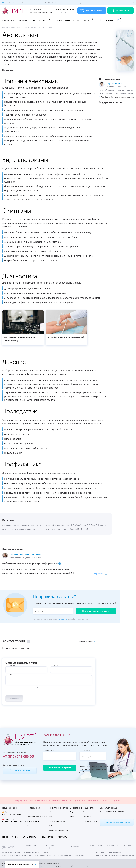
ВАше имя (12, 665)
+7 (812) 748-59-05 (19, 757)
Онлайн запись (121, 11)
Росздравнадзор (112, 845)
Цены (68, 20)
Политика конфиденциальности (55, 846)
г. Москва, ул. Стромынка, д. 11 (14, 820)
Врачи (59, 20)
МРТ (50, 812)
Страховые (87, 816)
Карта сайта (76, 846)
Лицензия (73, 812)
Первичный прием (90, 821)
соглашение (62, 619)
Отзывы (85, 20)
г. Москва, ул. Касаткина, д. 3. (14, 813)
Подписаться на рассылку (96, 611)
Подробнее (98, 573)
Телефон (86, 751)
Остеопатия (31, 826)
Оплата (86, 812)
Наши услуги (47, 836)
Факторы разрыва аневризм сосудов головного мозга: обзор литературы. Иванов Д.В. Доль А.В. (46, 529)
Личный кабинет (122, 20)
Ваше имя (50, 751)
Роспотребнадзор (95, 845)
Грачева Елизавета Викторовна (26, 554)
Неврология (31, 812)
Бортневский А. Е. (116, 83)
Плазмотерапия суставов (58, 830)
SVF (50, 816)
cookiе (30, 864)
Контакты (110, 20)
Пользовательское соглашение (31, 846)
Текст (10, 674)
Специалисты (29, 836)
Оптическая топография (58, 821)
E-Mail (55, 665)
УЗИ (50, 826)
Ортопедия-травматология (37, 816)
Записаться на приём (60, 768)
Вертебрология (33, 821)
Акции (76, 20)
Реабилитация (38, 20)
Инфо (72, 816)
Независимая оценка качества (128, 846)
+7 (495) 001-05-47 (64, 9)
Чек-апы (50, 20)
